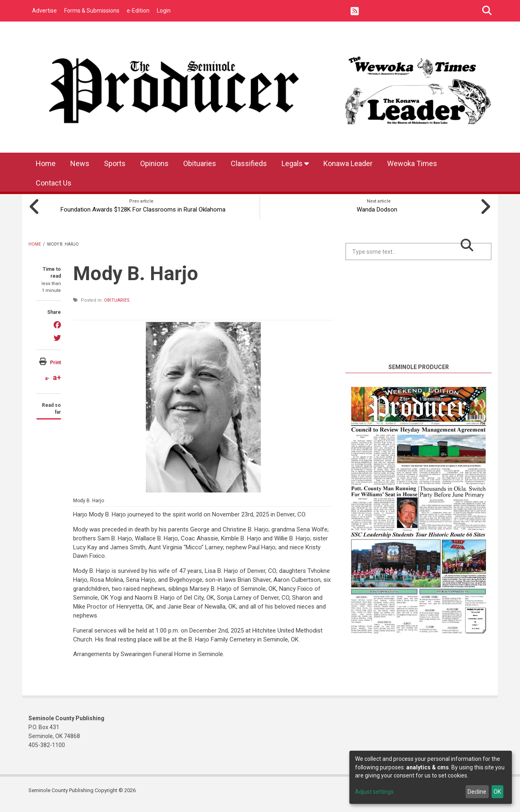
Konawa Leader (348, 163)
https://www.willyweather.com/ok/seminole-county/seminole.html (418, 360)
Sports (115, 163)
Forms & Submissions (92, 11)
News (80, 163)
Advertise (44, 11)
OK (497, 792)
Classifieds (249, 163)
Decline (477, 792)
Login (164, 11)
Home (46, 163)
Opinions (154, 163)
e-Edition (138, 11)
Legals (295, 163)
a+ (57, 385)
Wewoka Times (412, 163)
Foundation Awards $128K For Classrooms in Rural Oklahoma (141, 213)
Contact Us (54, 183)
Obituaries (200, 163)
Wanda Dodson (379, 208)
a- (47, 386)
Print (55, 370)
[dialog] (431, 777)
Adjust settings (374, 792)
